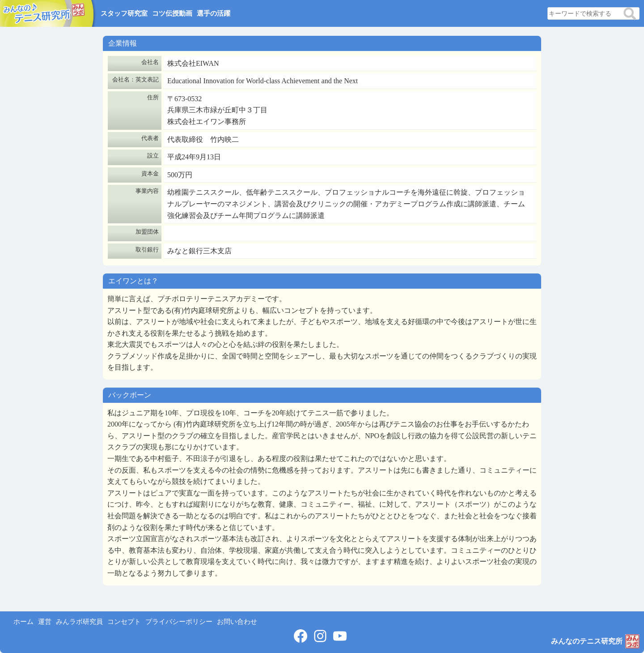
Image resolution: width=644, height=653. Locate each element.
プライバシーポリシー (179, 622)
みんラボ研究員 (79, 622)
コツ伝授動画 (172, 13)
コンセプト (124, 622)
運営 (45, 622)
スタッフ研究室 (124, 13)
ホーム (23, 622)
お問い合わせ (237, 622)
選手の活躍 (214, 13)
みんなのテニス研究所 (587, 641)
